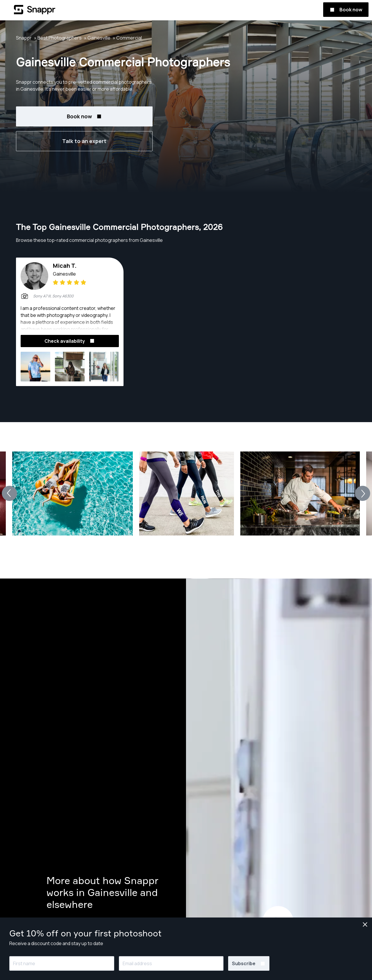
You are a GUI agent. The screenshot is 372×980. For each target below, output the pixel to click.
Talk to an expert (84, 141)
